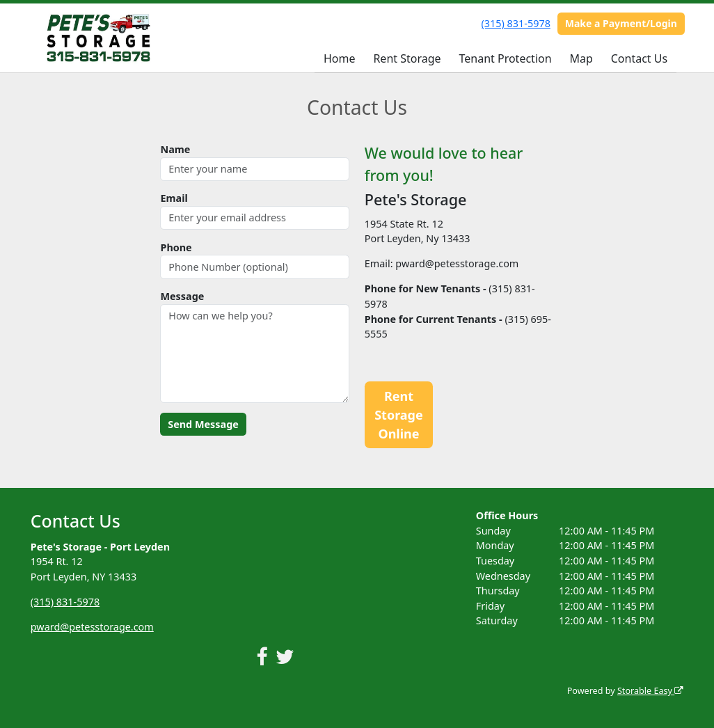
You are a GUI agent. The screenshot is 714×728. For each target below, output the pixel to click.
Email (174, 198)
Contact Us (639, 58)
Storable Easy (650, 691)
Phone (176, 247)
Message (182, 296)
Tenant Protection (505, 58)
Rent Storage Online (399, 415)
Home (340, 58)
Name (175, 149)
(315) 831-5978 (516, 23)
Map (581, 58)
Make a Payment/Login (621, 23)
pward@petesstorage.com (92, 627)
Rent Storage (407, 58)
